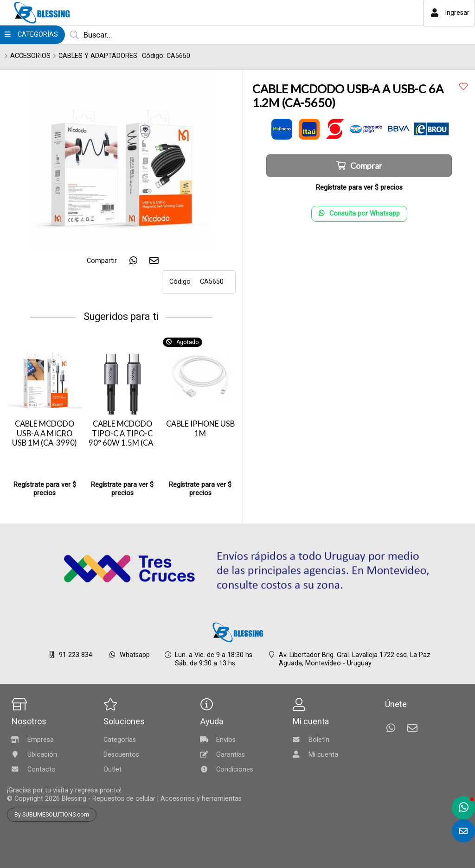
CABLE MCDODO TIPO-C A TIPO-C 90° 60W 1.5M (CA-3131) (122, 438)
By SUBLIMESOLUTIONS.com (52, 815)
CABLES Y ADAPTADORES (98, 56)
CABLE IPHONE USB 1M (200, 429)
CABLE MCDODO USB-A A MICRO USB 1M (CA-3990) (45, 433)
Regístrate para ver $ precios (45, 489)
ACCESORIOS (30, 56)
